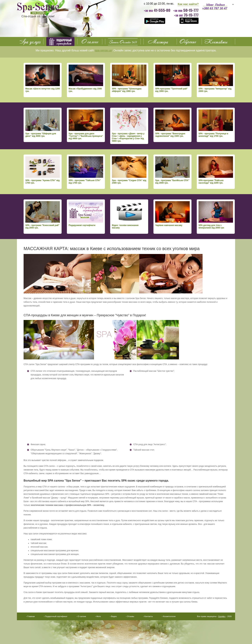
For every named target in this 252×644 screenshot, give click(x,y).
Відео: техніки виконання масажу (129, 215)
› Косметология (169, 616)
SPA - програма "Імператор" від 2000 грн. (216, 78)
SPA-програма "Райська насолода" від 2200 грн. (216, 170)
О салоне (90, 42)
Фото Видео (160, 42)
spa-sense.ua (103, 50)
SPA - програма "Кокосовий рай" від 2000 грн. (43, 215)
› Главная (31, 616)
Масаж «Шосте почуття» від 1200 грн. (43, 78)
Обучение (189, 42)
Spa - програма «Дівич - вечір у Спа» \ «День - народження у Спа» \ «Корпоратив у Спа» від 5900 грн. (129, 126)
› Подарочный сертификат (56, 616)
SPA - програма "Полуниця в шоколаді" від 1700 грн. (216, 123)
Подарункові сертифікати (86, 214)
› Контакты (148, 616)
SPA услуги (30, 42)
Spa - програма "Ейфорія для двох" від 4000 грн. (43, 123)
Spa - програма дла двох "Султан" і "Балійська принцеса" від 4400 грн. (86, 125)
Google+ (222, 616)
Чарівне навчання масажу (172, 214)
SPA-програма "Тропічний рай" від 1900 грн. (172, 78)
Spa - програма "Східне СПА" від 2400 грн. (129, 170)
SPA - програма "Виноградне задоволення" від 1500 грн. (172, 123)
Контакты (218, 42)
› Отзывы (130, 616)
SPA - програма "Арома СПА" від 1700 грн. (43, 170)
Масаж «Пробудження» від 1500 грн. (86, 78)
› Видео (113, 616)
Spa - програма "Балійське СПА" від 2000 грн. (172, 170)
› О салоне (81, 616)
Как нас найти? (188, 4)
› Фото (98, 616)
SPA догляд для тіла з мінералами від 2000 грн (216, 215)
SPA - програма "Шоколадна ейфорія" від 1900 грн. (129, 78)
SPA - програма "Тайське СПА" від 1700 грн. (86, 170)
